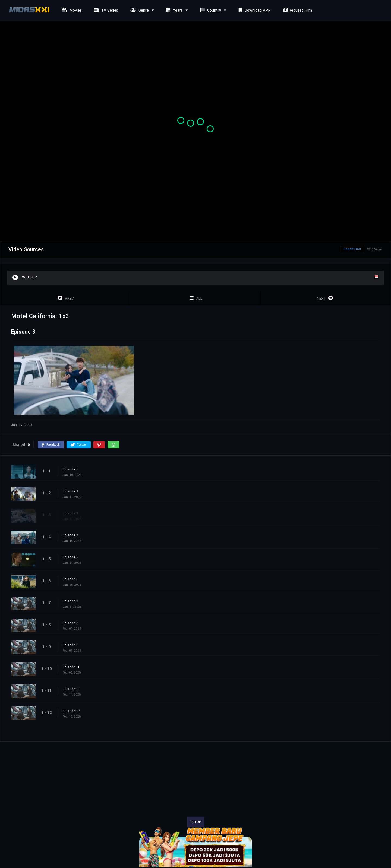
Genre (139, 10)
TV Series (105, 10)
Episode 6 (71, 579)
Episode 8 (71, 623)
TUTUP (196, 822)
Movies (71, 10)
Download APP (254, 10)
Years (174, 10)
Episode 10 (72, 667)
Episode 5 (70, 557)
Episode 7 (70, 601)
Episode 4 (71, 535)
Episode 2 (70, 491)
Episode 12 (71, 711)
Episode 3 (70, 513)
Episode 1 (70, 469)
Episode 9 (71, 645)
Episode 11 (71, 689)
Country (210, 10)
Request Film (297, 10)
